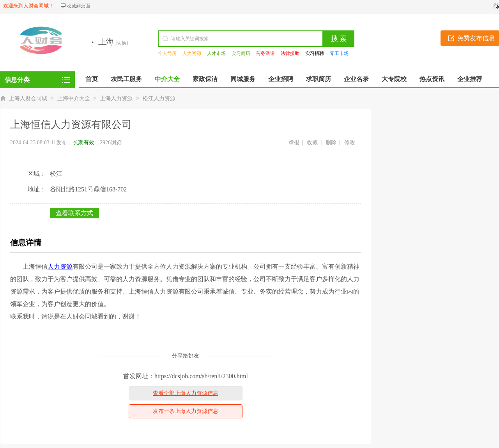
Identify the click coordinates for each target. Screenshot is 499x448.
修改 (350, 143)
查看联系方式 (74, 213)
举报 (294, 143)
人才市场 (216, 53)
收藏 (312, 143)
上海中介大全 (74, 98)
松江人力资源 (159, 98)
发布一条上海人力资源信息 (186, 411)
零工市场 (339, 53)
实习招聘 (315, 53)
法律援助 (290, 53)
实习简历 (241, 53)
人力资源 (192, 53)
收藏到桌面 (78, 6)
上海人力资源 (116, 98)
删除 (331, 143)
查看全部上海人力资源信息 (186, 393)
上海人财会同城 (28, 98)
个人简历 (167, 53)
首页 (92, 79)
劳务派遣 (265, 53)
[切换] (122, 43)
